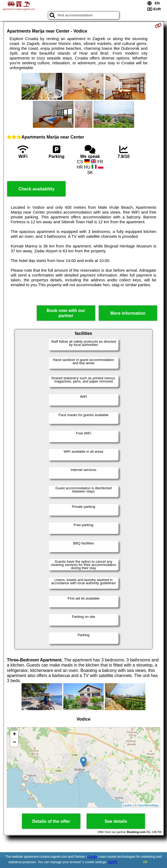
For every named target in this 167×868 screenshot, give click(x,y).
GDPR (113, 862)
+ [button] (14, 735)
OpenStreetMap (148, 805)
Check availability (36, 189)
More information (128, 313)
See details (116, 821)
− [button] (14, 743)
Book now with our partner (66, 313)
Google (92, 857)
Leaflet (128, 805)
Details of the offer (51, 821)
